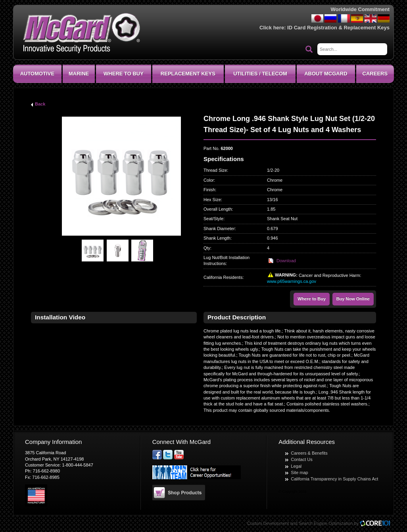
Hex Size (212, 200)
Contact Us (301, 459)
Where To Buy (124, 74)
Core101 (377, 524)
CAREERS (375, 74)
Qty (207, 248)
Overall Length (218, 209)
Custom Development (268, 523)
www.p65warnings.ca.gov (292, 281)
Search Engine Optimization (326, 523)
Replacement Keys (188, 74)
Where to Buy (312, 299)
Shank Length (217, 238)
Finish (209, 190)
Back (40, 104)
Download (286, 261)
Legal (296, 466)
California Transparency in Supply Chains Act (334, 479)
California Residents (223, 277)
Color (209, 180)
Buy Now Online (353, 299)
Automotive (37, 74)
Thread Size (215, 170)
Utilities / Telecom (260, 74)
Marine (79, 74)
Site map (299, 472)
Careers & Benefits (309, 453)
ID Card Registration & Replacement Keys (338, 28)
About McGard (326, 74)
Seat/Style (213, 219)
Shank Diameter (219, 229)
